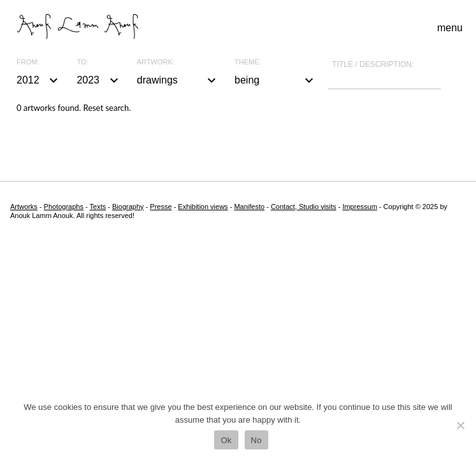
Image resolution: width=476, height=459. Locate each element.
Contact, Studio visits (304, 207)
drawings (178, 80)
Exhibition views (203, 207)
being (276, 80)
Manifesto (249, 207)
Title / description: (373, 64)
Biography (128, 207)
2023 (99, 80)
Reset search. (107, 108)
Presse (161, 207)
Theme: (248, 62)
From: (28, 62)
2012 (39, 80)
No (256, 440)
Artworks (24, 207)
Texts (98, 207)
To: (82, 62)
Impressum (359, 207)
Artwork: (156, 62)
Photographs (64, 207)
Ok (226, 440)
